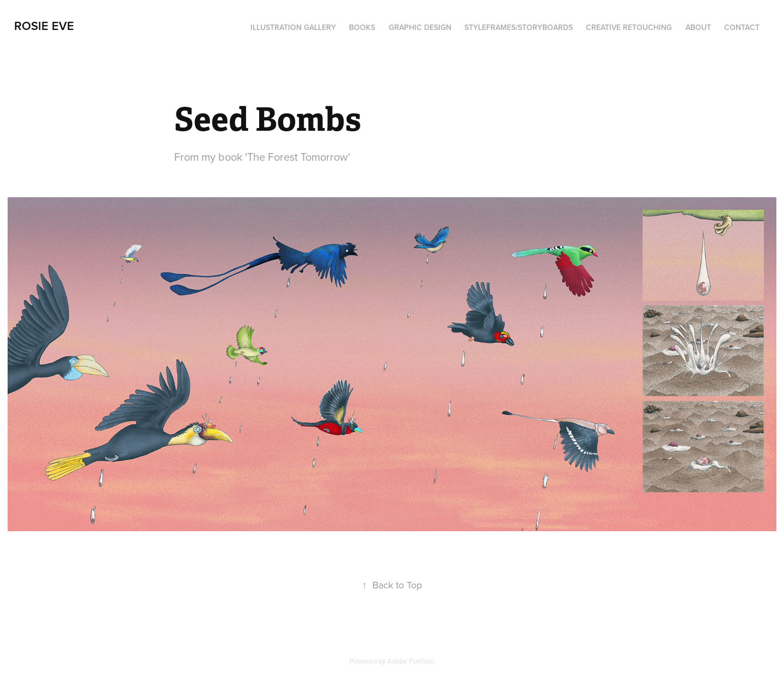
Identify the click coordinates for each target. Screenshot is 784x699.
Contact (742, 27)
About (698, 27)
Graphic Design (420, 27)
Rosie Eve (44, 26)
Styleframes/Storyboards (519, 27)
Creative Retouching (629, 27)
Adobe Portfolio (411, 661)
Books (362, 27)
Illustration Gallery (293, 27)
